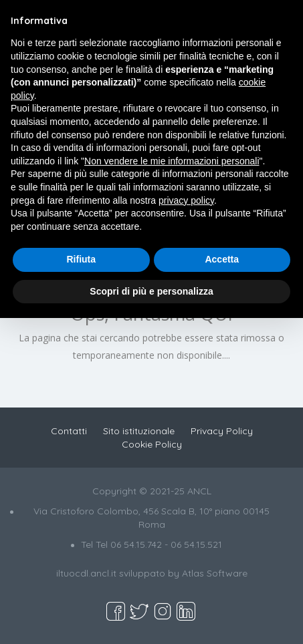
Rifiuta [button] (81, 259)
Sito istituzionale (139, 431)
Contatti (69, 431)
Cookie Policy (152, 444)
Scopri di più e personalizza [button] (151, 291)
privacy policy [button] (186, 200)
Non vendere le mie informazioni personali (172, 161)
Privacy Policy (222, 431)
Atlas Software (215, 573)
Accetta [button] (222, 259)
